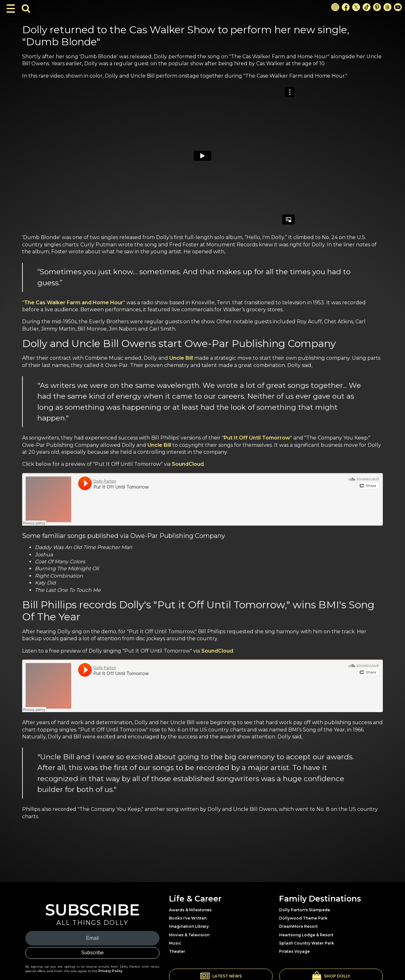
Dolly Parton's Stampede (305, 910)
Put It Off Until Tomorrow (257, 438)
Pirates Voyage (294, 951)
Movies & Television (189, 935)
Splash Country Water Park (307, 943)
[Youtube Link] (398, 7)
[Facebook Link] (346, 7)
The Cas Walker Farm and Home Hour (74, 303)
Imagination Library (189, 926)
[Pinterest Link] (377, 7)
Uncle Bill (181, 358)
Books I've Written (188, 918)
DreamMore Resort (298, 926)
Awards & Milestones (190, 910)
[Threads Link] (387, 7)
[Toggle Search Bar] (26, 9)
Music (175, 943)
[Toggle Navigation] (11, 9)
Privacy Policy (110, 971)
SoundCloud (188, 464)
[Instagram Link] (335, 7)
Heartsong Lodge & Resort (306, 935)
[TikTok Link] (367, 7)
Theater (177, 951)
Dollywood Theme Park (303, 918)
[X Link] (356, 7)
